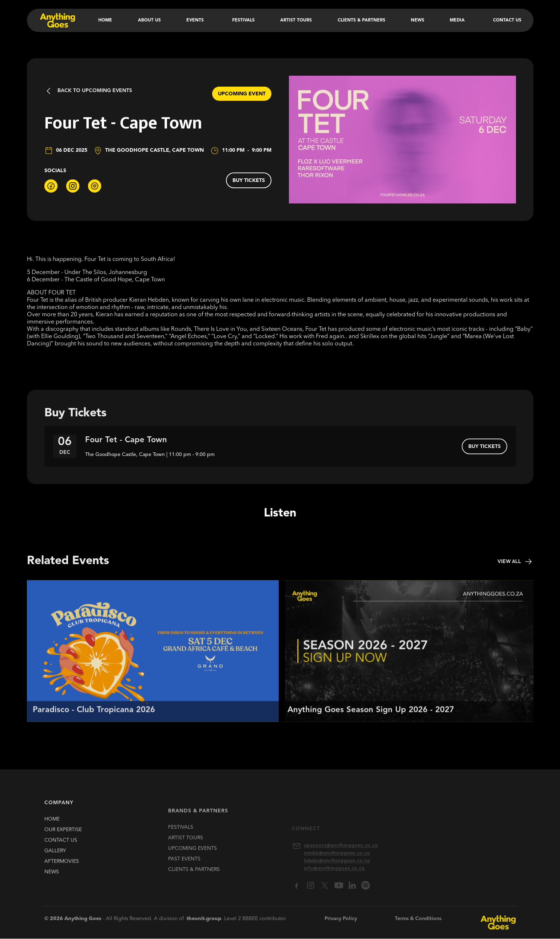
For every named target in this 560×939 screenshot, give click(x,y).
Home (105, 20)
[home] (57, 20)
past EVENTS (184, 868)
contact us (61, 844)
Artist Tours (296, 20)
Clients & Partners (362, 20)
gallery (55, 855)
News (418, 20)
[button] (196, 20)
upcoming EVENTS (192, 857)
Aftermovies (62, 865)
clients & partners (194, 878)
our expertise (63, 833)
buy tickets (249, 181)
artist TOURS (186, 847)
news (52, 876)
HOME (52, 823)
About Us (149, 20)
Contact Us (507, 20)
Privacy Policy (341, 919)
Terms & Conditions (418, 919)
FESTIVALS (181, 836)
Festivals (243, 20)
